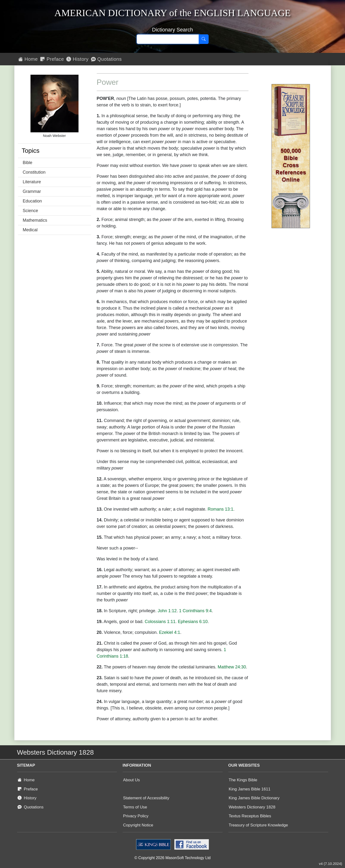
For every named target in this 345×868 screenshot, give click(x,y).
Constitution (34, 172)
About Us (132, 780)
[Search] (204, 39)
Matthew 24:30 (232, 667)
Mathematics (35, 220)
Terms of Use (135, 807)
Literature (32, 182)
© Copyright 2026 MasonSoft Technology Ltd (172, 858)
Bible (28, 163)
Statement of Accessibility (146, 798)
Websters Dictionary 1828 (252, 807)
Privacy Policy (136, 816)
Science (30, 211)
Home (28, 59)
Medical (30, 230)
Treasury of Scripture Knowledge (258, 825)
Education (32, 201)
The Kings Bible (243, 780)
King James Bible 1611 (250, 789)
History (77, 59)
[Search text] (168, 39)
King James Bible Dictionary (254, 798)
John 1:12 (167, 611)
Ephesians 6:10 (193, 622)
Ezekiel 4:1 (169, 632)
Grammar (32, 191)
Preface (52, 59)
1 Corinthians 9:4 (195, 611)
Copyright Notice (138, 825)
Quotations (106, 59)
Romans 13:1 (221, 509)
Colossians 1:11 (160, 622)
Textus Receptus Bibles (250, 816)
